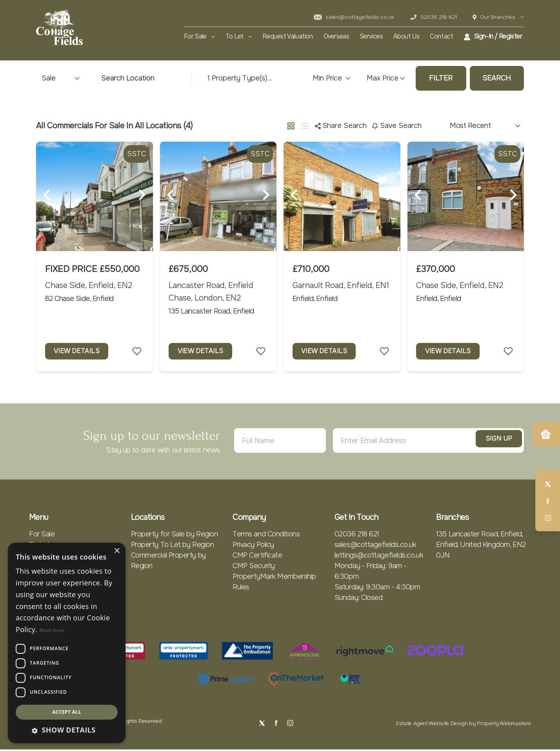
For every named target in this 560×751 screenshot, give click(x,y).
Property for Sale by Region (175, 535)
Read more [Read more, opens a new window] (52, 630)
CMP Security (254, 567)
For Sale (199, 36)
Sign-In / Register (493, 36)
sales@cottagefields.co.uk (354, 17)
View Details (79, 352)
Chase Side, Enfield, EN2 (89, 285)
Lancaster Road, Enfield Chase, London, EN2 (211, 292)
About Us (406, 36)
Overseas (336, 36)
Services (372, 36)
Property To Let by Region (173, 546)
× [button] (117, 551)
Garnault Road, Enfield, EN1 (341, 285)
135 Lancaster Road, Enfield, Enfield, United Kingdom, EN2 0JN (481, 546)
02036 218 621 (434, 17)
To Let (239, 36)
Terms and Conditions (266, 535)
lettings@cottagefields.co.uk (379, 556)
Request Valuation (287, 36)
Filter (441, 78)
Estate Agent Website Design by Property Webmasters (464, 725)
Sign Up (491, 442)
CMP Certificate (257, 556)
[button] (67, 730)
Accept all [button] (67, 712)
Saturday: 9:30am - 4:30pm (377, 588)
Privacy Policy (253, 546)
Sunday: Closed (359, 599)
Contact (441, 36)
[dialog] (67, 643)
